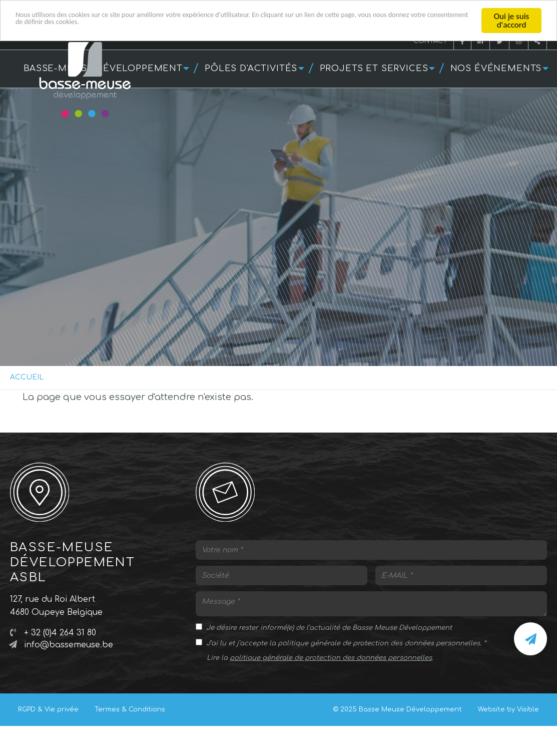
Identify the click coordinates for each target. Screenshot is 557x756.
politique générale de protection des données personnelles (331, 658)
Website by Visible (508, 709)
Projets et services (374, 68)
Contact (430, 41)
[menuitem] (253, 69)
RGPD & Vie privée (48, 709)
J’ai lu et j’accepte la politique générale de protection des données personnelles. (344, 643)
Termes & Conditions (130, 709)
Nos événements (496, 68)
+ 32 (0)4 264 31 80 (60, 633)
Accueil (27, 377)
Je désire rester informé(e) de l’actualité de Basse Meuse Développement (329, 628)
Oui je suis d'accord (511, 21)
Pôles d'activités (251, 68)
